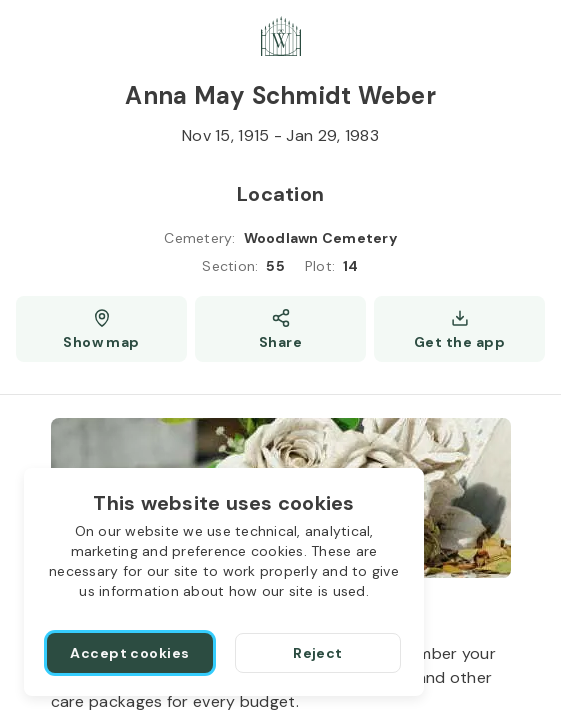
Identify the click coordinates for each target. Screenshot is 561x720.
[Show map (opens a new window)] (101, 329)
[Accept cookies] (130, 653)
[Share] (280, 329)
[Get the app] (459, 329)
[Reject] (318, 653)
